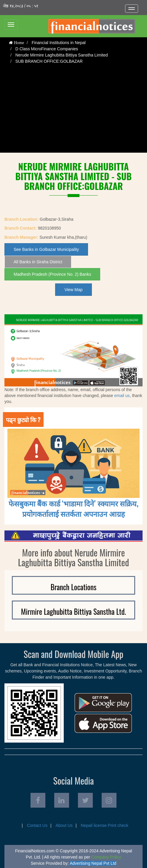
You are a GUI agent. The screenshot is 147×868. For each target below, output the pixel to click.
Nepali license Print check (105, 825)
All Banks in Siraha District (38, 262)
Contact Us (37, 825)
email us (122, 396)
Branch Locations (74, 587)
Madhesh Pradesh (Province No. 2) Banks (52, 274)
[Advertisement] (73, 111)
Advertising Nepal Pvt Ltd (93, 863)
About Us (64, 825)
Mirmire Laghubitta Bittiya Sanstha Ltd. (74, 611)
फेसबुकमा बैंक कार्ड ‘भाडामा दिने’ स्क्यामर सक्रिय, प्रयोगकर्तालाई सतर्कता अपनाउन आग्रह (74, 508)
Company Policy (106, 857)
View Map (73, 290)
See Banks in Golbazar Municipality (46, 249)
